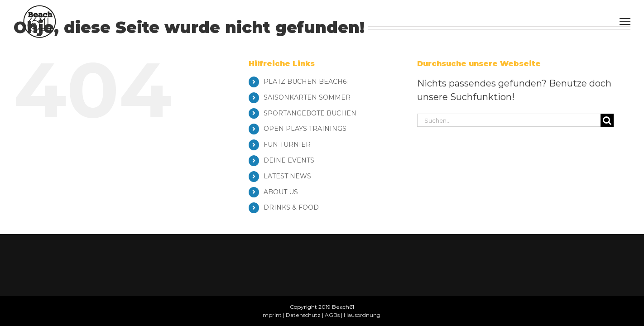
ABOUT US (281, 192)
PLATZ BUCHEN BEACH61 (306, 81)
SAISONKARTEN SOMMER (307, 97)
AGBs (332, 315)
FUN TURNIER (287, 144)
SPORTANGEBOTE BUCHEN (310, 113)
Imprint (272, 315)
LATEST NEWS (287, 176)
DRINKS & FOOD (291, 207)
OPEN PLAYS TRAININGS (305, 129)
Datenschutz (303, 315)
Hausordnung (362, 315)
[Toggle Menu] (625, 21)
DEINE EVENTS (289, 160)
